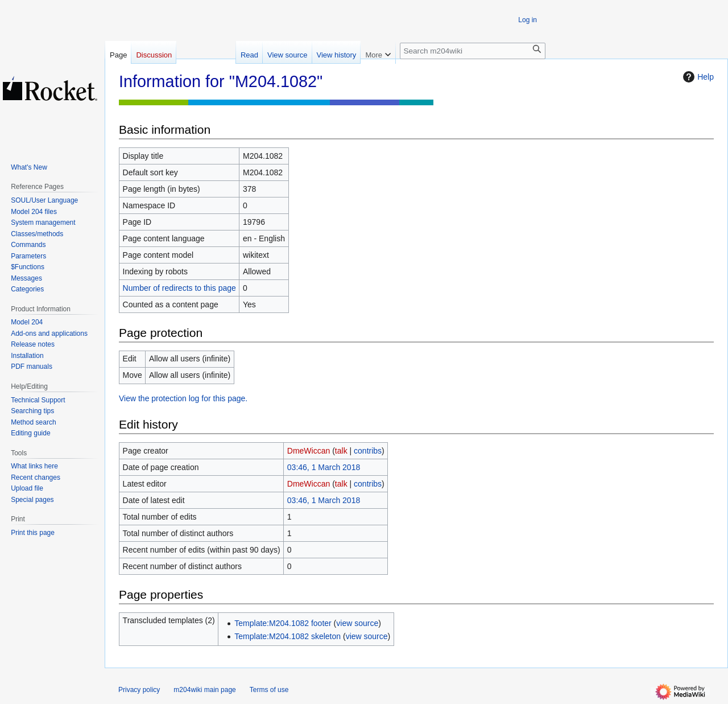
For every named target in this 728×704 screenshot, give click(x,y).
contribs (368, 451)
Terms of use (269, 690)
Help (697, 77)
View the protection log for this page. (183, 398)
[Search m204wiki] (473, 51)
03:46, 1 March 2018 (324, 467)
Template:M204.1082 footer (283, 623)
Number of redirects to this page (179, 288)
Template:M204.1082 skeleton (288, 636)
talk (341, 451)
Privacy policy (139, 690)
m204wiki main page (204, 690)
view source (357, 623)
